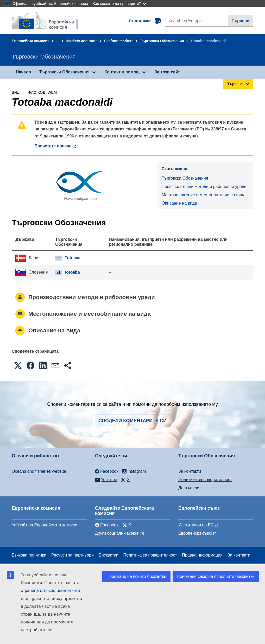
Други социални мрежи (117, 533)
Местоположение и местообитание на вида (204, 195)
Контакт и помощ (122, 72)
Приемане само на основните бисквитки (216, 576)
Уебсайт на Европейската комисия (45, 525)
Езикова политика (29, 555)
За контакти (190, 471)
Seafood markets (119, 41)
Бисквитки (108, 555)
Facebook (107, 525)
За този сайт (167, 72)
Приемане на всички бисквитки (136, 576)
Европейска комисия (31, 41)
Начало (23, 72)
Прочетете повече (53, 146)
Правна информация (202, 555)
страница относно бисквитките (50, 591)
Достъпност (190, 488)
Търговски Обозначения (162, 41)
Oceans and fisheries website (39, 471)
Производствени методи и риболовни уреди (204, 187)
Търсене (241, 21)
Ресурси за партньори (72, 555)
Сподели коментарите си (132, 421)
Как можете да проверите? (119, 4)
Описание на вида (179, 203)
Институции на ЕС (196, 525)
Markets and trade (82, 41)
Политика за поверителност (205, 480)
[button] (18, 365)
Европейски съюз (195, 533)
